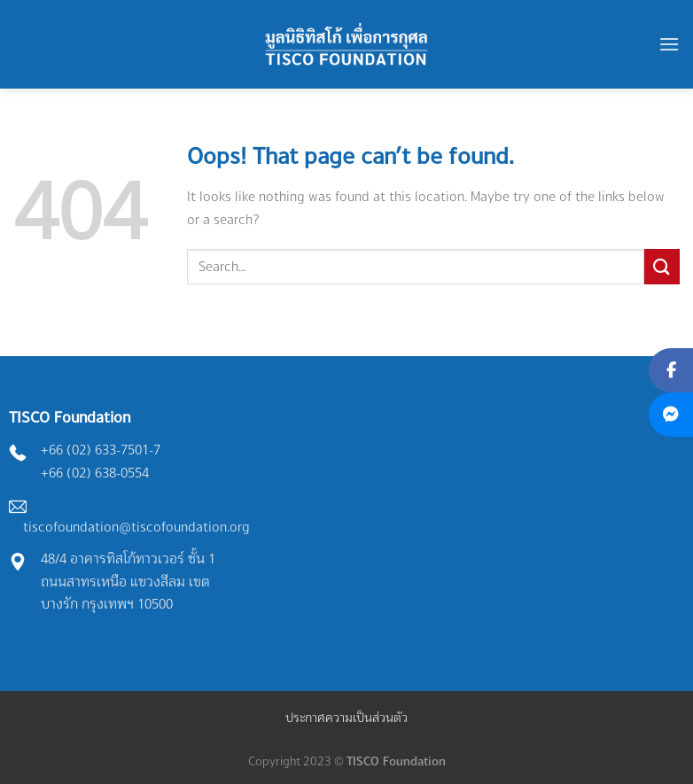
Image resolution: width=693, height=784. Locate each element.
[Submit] (662, 266)
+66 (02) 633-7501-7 (101, 450)
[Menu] (669, 44)
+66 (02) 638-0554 (95, 473)
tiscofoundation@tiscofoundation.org (136, 527)
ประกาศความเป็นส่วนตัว (346, 717)
